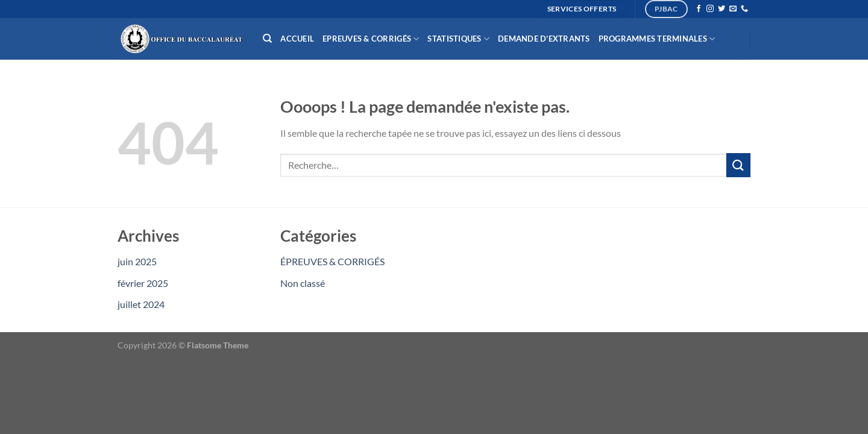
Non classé (303, 283)
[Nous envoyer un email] (733, 9)
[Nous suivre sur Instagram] (710, 9)
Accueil (297, 39)
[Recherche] (267, 39)
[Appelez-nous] (744, 9)
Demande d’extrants (544, 39)
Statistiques (458, 39)
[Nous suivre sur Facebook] (699, 9)
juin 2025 (137, 261)
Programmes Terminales (657, 39)
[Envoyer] (738, 165)
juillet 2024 (141, 304)
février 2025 (143, 283)
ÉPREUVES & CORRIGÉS (332, 261)
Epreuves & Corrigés (371, 39)
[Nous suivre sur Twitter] (722, 9)
